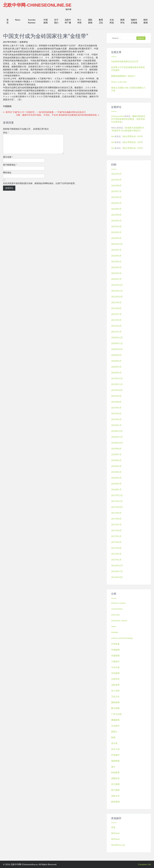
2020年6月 (116, 361)
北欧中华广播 (68, 21)
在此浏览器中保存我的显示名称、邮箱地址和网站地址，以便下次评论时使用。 (40, 187)
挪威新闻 (115, 720)
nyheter (115, 632)
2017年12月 (117, 495)
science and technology (122, 638)
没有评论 (24, 42)
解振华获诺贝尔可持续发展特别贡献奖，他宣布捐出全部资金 (128, 119)
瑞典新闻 (115, 761)
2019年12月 (117, 378)
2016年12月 (117, 565)
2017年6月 (116, 530)
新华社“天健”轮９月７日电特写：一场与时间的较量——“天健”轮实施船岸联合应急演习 (44, 112)
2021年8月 (116, 308)
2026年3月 (116, 174)
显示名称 (8, 160)
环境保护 (115, 755)
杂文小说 (115, 749)
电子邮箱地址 (10, 168)
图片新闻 (115, 708)
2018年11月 (117, 437)
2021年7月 (116, 314)
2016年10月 (117, 577)
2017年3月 (116, 548)
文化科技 (112, 21)
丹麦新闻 (115, 656)
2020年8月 (116, 355)
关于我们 (56, 21)
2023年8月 (116, 215)
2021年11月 (117, 291)
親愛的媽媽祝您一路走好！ (124, 76)
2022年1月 (116, 279)
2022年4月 (116, 267)
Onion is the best (119, 82)
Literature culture (119, 620)
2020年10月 (117, 349)
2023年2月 (116, 238)
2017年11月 (117, 501)
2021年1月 (116, 332)
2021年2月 (116, 326)
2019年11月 (117, 384)
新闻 (113, 737)
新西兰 (114, 732)
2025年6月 (116, 180)
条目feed (115, 833)
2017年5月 (116, 536)
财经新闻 (146, 21)
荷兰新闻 (115, 790)
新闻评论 (122, 21)
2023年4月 (116, 226)
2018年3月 (116, 478)
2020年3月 (116, 373)
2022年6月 (116, 256)
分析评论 (115, 679)
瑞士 (113, 767)
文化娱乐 (115, 726)
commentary (117, 609)
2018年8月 (116, 449)
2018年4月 (116, 472)
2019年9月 (116, 396)
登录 (113, 827)
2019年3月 (116, 413)
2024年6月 (116, 197)
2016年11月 (117, 571)
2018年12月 (117, 431)
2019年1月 (116, 425)
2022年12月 (117, 244)
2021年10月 (117, 297)
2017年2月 (116, 554)
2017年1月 (116, 560)
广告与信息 (116, 714)
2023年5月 (116, 221)
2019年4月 (116, 408)
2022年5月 (116, 261)
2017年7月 (116, 525)
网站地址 (7, 176)
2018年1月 (116, 489)
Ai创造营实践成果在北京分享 (125, 61)
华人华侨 (79, 21)
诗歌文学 (115, 796)
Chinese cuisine (118, 603)
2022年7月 (116, 250)
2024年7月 (116, 191)
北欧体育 (115, 685)
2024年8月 (116, 185)
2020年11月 (117, 343)
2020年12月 (117, 337)
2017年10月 (117, 507)
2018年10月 (117, 443)
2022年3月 (116, 273)
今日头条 (115, 667)
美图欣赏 (115, 778)
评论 (6, 133)
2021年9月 (116, 302)
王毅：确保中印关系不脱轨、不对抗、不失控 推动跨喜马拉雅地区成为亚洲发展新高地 (58, 115)
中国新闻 (46, 21)
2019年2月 (116, 419)
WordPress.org (118, 845)
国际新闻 (90, 21)
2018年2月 (116, 484)
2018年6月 (116, 460)
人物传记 (115, 661)
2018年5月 (116, 466)
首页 (8, 21)
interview (115, 615)
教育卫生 (101, 21)
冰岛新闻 (115, 673)
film (113, 136)
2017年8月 (116, 519)
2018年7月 (116, 454)
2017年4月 (116, 542)
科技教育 (115, 772)
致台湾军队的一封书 (132, 136)
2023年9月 (116, 209)
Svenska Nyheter (32, 21)
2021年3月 (116, 320)
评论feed (115, 839)
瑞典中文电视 (134, 21)
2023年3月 (116, 232)
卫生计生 (115, 696)
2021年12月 (117, 285)
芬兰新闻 (115, 784)
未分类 (114, 743)
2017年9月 (116, 513)
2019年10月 (117, 390)
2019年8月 (116, 402)
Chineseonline (118, 116)
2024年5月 (116, 203)
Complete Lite (145, 864)
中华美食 (115, 644)
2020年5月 (116, 367)
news (114, 626)
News (18, 20)
